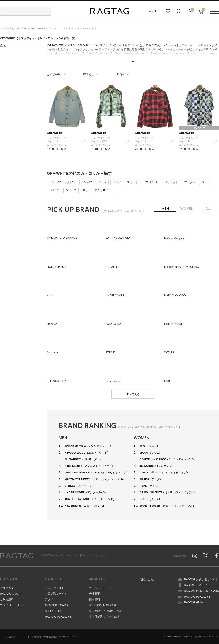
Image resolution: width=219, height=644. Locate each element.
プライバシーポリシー (14, 605)
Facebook (216, 556)
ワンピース (151, 182)
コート (206, 182)
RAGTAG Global (194, 602)
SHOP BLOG (53, 611)
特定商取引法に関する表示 (105, 611)
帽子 (85, 190)
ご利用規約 (7, 599)
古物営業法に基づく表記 (104, 617)
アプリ (49, 599)
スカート (133, 182)
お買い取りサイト (56, 594)
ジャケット (171, 182)
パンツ (117, 182)
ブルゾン (190, 182)
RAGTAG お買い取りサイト (201, 579)
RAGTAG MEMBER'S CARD (201, 591)
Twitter (206, 556)
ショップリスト (55, 588)
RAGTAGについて (11, 594)
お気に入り (168, 11)
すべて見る (133, 394)
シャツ (88, 182)
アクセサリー (103, 190)
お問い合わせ (148, 579)
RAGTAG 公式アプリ (197, 585)
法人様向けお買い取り (103, 605)
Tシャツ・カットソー (64, 182)
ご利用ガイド (8, 588)
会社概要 (94, 594)
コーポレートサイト (101, 588)
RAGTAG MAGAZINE (58, 617)
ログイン (154, 11)
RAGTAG (17, 556)
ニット (102, 182)
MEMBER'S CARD (56, 605)
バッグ (55, 190)
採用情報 (94, 599)
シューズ (71, 190)
